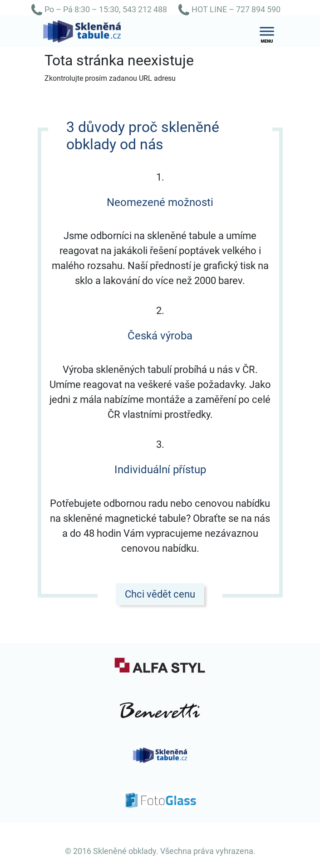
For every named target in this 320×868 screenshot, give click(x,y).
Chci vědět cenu (160, 594)
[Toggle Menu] (267, 32)
